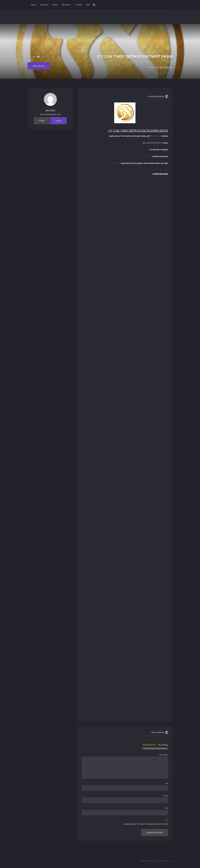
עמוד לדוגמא (112, 20)
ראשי (171, 13)
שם (166, 783)
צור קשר (34, 5)
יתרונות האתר (66, 5)
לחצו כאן (148, 156)
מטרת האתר (44, 5)
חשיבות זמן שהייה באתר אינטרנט (121, 13)
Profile (42, 121)
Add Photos (33, 57)
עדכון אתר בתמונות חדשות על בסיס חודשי (134, 20)
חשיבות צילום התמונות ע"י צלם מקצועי (93, 13)
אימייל (165, 796)
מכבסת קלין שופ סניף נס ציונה (162, 20)
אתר (166, 808)
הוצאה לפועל (157, 136)
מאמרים (55, 5)
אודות (88, 5)
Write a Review (39, 66)
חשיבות (79, 5)
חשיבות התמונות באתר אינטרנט (146, 13)
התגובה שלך (163, 755)
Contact (58, 121)
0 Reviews (151, 67)
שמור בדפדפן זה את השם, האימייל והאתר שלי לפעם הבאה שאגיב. (145, 824)
